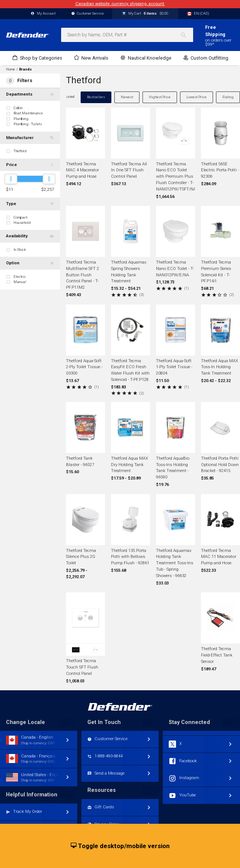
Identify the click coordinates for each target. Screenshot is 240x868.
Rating (228, 97)
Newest (127, 97)
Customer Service (88, 14)
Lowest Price (196, 97)
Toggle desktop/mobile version (120, 846)
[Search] (187, 35)
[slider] (11, 179)
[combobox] (127, 35)
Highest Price (160, 97)
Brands (25, 69)
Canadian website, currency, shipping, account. (120, 4)
